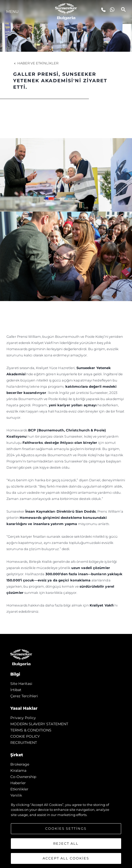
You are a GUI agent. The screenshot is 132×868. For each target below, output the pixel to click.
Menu (12, 12)
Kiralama (18, 770)
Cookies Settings (66, 828)
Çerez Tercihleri (24, 696)
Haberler (18, 783)
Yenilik (16, 795)
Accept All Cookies (66, 858)
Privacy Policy (23, 718)
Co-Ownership (23, 777)
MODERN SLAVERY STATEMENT (39, 724)
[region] (66, 833)
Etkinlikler (19, 789)
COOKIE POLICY (25, 736)
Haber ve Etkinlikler (36, 63)
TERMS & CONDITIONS (31, 730)
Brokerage (20, 764)
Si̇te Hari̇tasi (21, 684)
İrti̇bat (16, 690)
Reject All (66, 843)
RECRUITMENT (24, 743)
